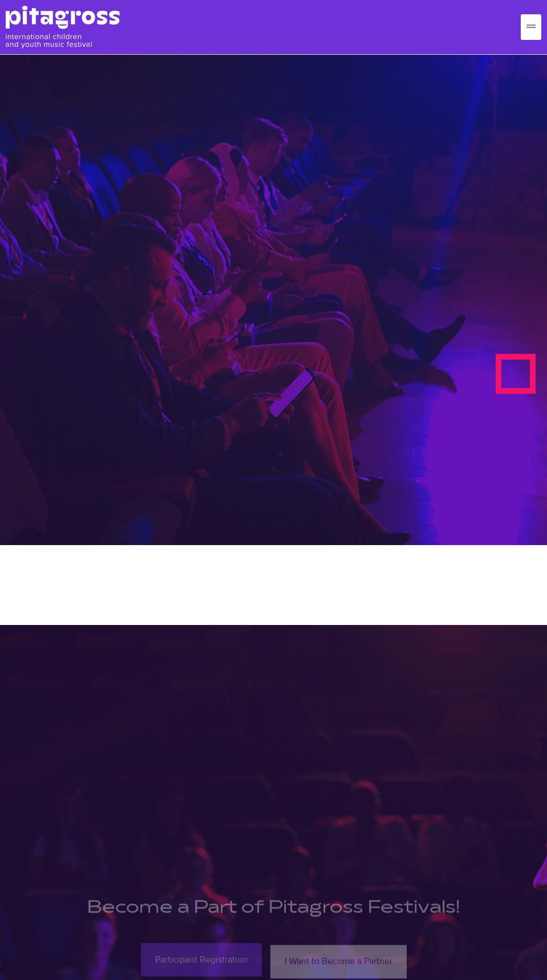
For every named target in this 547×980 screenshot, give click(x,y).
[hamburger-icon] (531, 27)
